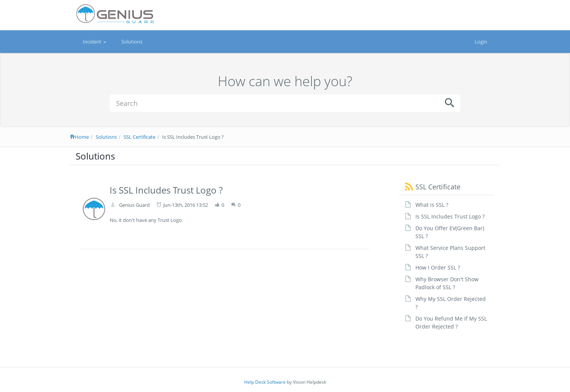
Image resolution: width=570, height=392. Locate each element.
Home (79, 137)
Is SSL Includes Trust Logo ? (450, 216)
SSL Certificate (139, 137)
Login (481, 42)
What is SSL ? (432, 205)
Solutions (132, 42)
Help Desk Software (265, 382)
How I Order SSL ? (438, 267)
